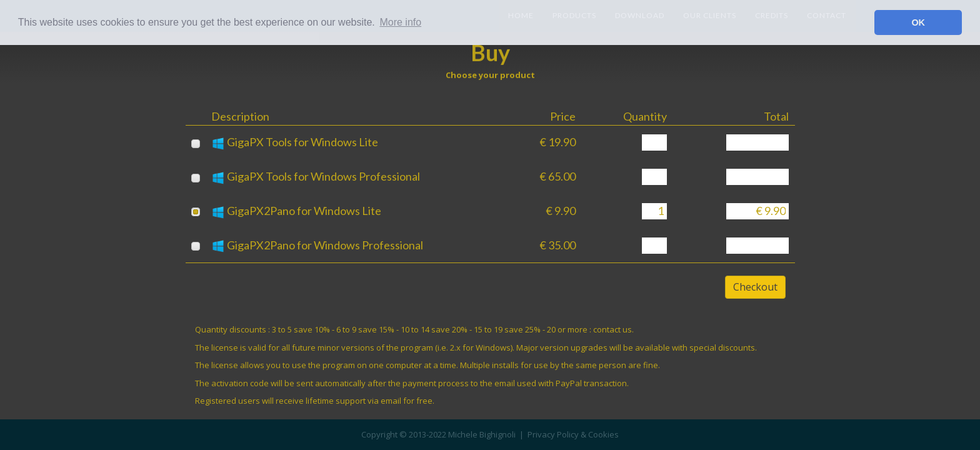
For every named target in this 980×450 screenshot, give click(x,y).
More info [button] (400, 22)
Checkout (755, 287)
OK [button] (918, 22)
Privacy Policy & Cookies (573, 434)
